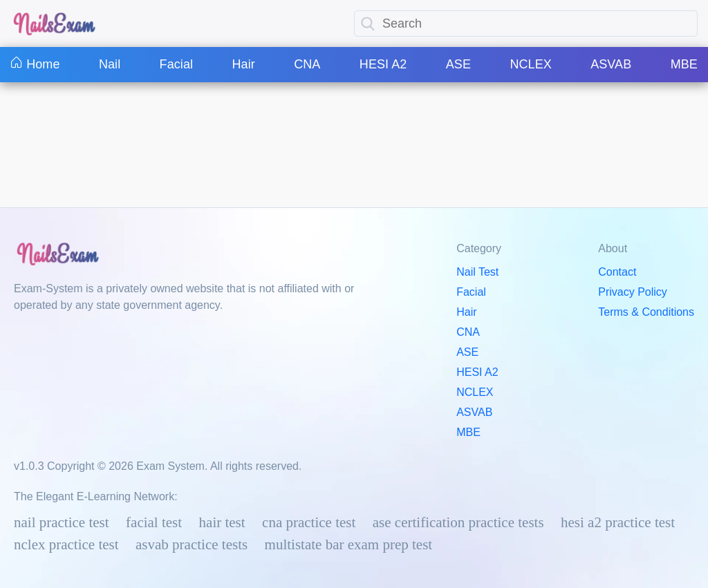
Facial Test (154, 522)
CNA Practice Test (309, 522)
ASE (458, 64)
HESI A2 (383, 64)
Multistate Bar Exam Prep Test (349, 544)
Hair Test (222, 522)
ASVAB (611, 64)
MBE (684, 64)
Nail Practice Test (62, 522)
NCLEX (530, 64)
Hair (243, 64)
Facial (177, 64)
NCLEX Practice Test (66, 544)
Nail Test (477, 272)
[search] (368, 24)
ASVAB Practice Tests (192, 544)
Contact (617, 272)
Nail (110, 64)
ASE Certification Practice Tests (458, 522)
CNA (307, 64)
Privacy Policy (633, 292)
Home (35, 64)
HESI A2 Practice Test (618, 522)
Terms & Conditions (646, 312)
